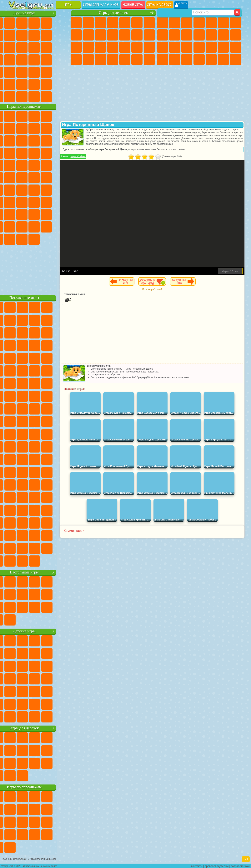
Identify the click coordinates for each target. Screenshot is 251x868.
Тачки (38, 153)
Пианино (137, 60)
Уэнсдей (51, 227)
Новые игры (133, 5)
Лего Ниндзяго (63, 116)
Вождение (14, 96)
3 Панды (26, 153)
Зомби (211, 23)
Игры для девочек (113, 13)
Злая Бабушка (14, 141)
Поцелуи (149, 35)
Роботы (175, 47)
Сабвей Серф (38, 141)
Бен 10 (175, 60)
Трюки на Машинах (38, 72)
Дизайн (113, 60)
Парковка (163, 23)
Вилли (14, 116)
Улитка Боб (26, 128)
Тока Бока (63, 214)
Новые (14, 23)
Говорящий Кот (51, 116)
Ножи (38, 60)
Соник (63, 153)
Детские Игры (51, 23)
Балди (38, 202)
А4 (26, 202)
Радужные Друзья (51, 214)
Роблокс (14, 214)
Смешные (14, 47)
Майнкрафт (236, 23)
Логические (51, 47)
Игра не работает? (163, 289)
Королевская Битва (223, 23)
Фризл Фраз (63, 165)
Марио (38, 165)
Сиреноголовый (38, 190)
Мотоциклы (187, 35)
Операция (137, 47)
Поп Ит (38, 35)
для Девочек (26, 23)
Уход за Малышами (100, 60)
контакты (197, 865)
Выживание (211, 47)
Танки (199, 23)
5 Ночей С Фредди (14, 128)
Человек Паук (51, 165)
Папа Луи (76, 47)
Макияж (149, 47)
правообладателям (217, 865)
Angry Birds (51, 141)
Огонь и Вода (100, 23)
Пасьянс (14, 60)
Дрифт (187, 60)
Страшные (38, 47)
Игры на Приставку (63, 96)
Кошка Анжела (88, 35)
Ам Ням (63, 141)
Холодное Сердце (100, 35)
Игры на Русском (26, 60)
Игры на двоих (160, 5)
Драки (223, 35)
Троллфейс (51, 128)
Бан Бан (63, 227)
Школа (51, 84)
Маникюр (125, 47)
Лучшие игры (39, 13)
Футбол (175, 23)
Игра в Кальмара (14, 202)
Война (38, 96)
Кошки (113, 35)
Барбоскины (14, 165)
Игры (68, 5)
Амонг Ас (51, 190)
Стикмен (199, 35)
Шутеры (211, 60)
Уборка (125, 60)
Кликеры (63, 47)
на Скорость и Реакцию (26, 72)
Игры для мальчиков (101, 5)
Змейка (51, 72)
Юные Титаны (63, 177)
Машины (163, 35)
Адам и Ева (14, 177)
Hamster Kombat (38, 239)
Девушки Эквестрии (88, 23)
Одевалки (125, 35)
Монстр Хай (137, 23)
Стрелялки (236, 60)
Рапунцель (100, 47)
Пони (76, 23)
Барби (113, 23)
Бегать (223, 60)
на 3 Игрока (14, 84)
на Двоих (63, 23)
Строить (51, 96)
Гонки (236, 35)
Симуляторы (38, 23)
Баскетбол (63, 84)
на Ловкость (14, 35)
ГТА (163, 60)
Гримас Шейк (26, 239)
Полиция (187, 47)
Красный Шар (38, 128)
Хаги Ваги (63, 202)
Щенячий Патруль (38, 116)
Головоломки (63, 72)
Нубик (26, 214)
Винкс (149, 60)
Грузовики (211, 35)
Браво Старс (63, 190)
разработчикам (240, 865)
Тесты (125, 23)
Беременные (88, 47)
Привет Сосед (38, 214)
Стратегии (187, 23)
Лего (26, 141)
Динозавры (51, 60)
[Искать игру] (213, 5)
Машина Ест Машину (236, 47)
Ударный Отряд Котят (26, 165)
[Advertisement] (39, 269)
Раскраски (76, 35)
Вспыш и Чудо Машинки (51, 153)
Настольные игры (39, 572)
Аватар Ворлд (14, 227)
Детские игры (39, 631)
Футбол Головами (26, 96)
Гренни (51, 202)
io (26, 47)
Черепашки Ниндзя (175, 35)
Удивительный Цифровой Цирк (51, 239)
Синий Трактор (14, 190)
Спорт (63, 35)
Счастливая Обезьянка (38, 177)
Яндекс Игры (26, 35)
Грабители (223, 47)
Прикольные (63, 60)
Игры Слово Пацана (38, 227)
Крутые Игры (38, 84)
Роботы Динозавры (199, 47)
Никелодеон (26, 84)
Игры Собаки (89, 156)
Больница (113, 47)
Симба (26, 227)
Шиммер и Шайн (26, 177)
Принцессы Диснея (76, 60)
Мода (88, 60)
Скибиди (14, 239)
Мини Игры (14, 72)
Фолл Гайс (26, 190)
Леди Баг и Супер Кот (63, 128)
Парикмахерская (137, 35)
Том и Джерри (51, 177)
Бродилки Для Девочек (149, 23)
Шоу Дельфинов (14, 153)
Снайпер (163, 47)
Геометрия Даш (51, 35)
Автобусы (199, 60)
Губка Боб (26, 116)
